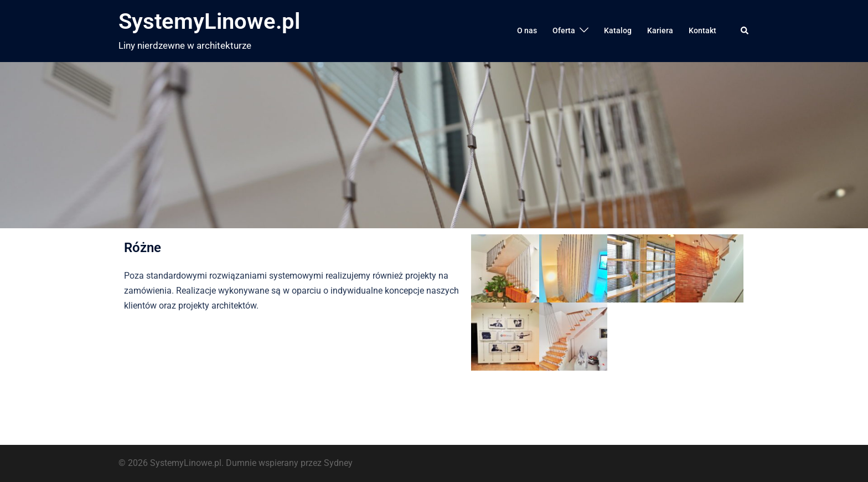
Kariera (660, 30)
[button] (745, 31)
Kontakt (702, 30)
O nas (527, 30)
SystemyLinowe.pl (209, 21)
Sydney (338, 463)
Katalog (618, 30)
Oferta (564, 30)
